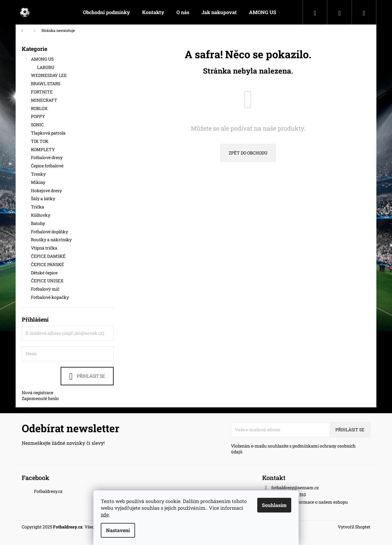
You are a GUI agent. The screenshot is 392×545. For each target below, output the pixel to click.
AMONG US (39, 60)
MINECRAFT (45, 100)
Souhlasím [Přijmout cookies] (274, 505)
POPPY (38, 116)
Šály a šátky (43, 198)
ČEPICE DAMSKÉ (49, 256)
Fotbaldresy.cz (48, 491)
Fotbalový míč (46, 289)
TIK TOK (40, 141)
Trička (38, 207)
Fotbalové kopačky (50, 297)
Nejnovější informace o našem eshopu (310, 502)
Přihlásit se (91, 376)
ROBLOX (40, 108)
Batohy (38, 223)
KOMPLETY (43, 149)
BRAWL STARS (46, 84)
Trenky (39, 174)
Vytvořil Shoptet (354, 527)
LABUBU (46, 67)
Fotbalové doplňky (50, 232)
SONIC (38, 125)
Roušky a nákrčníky (52, 240)
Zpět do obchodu (248, 153)
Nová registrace (38, 393)
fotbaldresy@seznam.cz (295, 488)
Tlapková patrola (49, 133)
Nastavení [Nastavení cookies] (118, 530)
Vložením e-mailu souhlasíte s (293, 449)
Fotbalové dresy (48, 157)
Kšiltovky (41, 215)
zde (105, 515)
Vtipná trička (45, 248)
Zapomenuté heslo (40, 398)
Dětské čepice (45, 273)
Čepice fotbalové (48, 166)
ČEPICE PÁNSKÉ (48, 264)
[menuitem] (106, 12)
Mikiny (39, 182)
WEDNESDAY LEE (49, 75)
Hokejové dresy (47, 191)
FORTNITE (42, 92)
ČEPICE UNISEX (48, 281)
